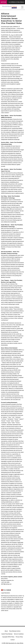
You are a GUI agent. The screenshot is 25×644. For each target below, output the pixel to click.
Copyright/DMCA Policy (8, 637)
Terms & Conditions (19, 634)
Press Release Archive (15, 631)
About (6, 631)
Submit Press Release (7, 634)
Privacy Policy (19, 637)
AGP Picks (3, 2)
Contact (13, 640)
